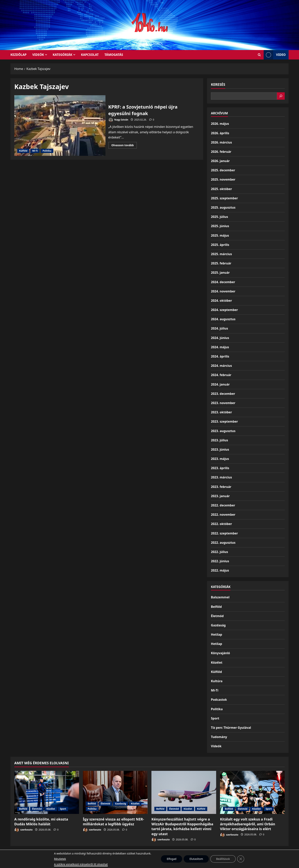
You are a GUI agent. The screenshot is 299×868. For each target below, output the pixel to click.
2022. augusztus (223, 543)
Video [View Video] (275, 55)
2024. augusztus (223, 319)
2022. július (219, 552)
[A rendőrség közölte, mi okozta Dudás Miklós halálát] (47, 792)
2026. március (221, 142)
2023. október (221, 412)
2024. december (223, 282)
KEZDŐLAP (18, 55)
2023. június (220, 449)
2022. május (220, 570)
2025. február (221, 263)
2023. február (221, 487)
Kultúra (217, 681)
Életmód (217, 616)
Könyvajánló (220, 653)
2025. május (220, 235)
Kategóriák (62, 55)
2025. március (221, 254)
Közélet (217, 662)
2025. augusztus (223, 207)
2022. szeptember (224, 533)
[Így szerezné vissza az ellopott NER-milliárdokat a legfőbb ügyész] (115, 792)
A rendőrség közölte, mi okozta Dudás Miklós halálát (41, 822)
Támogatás (114, 55)
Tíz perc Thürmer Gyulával (231, 728)
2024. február (221, 375)
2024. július (219, 328)
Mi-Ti (35, 151)
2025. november (223, 179)
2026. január (220, 161)
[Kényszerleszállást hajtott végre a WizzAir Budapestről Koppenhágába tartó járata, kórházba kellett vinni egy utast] (184, 792)
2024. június (220, 338)
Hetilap (217, 634)
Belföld (216, 607)
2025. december (223, 170)
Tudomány (219, 737)
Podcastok (219, 700)
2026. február (221, 152)
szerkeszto (23, 830)
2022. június (220, 561)
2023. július (219, 440)
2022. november (223, 515)
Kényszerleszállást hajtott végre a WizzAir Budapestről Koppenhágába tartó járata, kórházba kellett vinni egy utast (182, 826)
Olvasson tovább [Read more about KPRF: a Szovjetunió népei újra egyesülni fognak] (124, 146)
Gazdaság (218, 625)
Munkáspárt (141, 854)
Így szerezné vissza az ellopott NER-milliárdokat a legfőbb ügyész (113, 822)
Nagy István (118, 120)
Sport (215, 718)
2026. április (220, 133)
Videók (38, 55)
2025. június (220, 226)
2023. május (220, 459)
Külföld (23, 151)
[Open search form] (259, 55)
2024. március (221, 366)
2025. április (220, 245)
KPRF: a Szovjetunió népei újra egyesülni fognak (60, 126)
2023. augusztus (223, 431)
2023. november (223, 403)
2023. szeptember (224, 421)
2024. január (220, 384)
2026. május (220, 124)
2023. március (221, 477)
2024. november (223, 291)
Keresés (218, 84)
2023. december (223, 394)
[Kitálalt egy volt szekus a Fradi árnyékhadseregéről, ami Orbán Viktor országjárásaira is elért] (252, 792)
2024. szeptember (224, 310)
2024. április (220, 356)
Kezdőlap (159, 854)
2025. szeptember (224, 198)
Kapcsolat (90, 55)
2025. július (219, 217)
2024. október (221, 301)
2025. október (221, 189)
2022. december (223, 505)
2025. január (220, 273)
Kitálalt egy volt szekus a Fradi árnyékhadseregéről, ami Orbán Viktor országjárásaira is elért (248, 824)
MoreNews (164, 863)
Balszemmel (220, 597)
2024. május (220, 347)
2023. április (220, 468)
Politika (47, 151)
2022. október (221, 524)
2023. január (220, 496)
